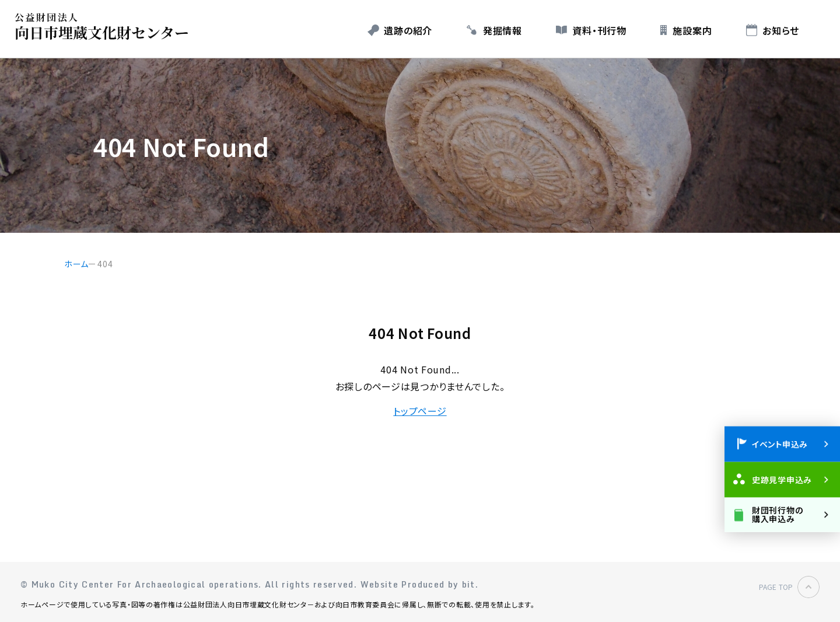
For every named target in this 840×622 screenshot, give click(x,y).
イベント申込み (780, 443)
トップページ (420, 411)
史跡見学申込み (782, 479)
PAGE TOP (776, 587)
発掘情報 (503, 30)
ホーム (76, 264)
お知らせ (781, 30)
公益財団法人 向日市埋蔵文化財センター (105, 27)
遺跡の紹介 (408, 30)
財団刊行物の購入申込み (777, 514)
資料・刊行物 (599, 30)
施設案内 (692, 30)
